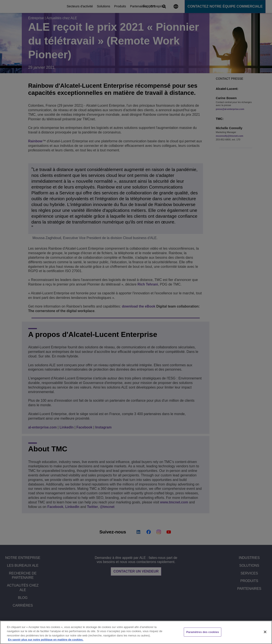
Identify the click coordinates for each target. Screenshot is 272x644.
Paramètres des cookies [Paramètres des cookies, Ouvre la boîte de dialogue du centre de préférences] (203, 632)
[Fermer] (265, 632)
